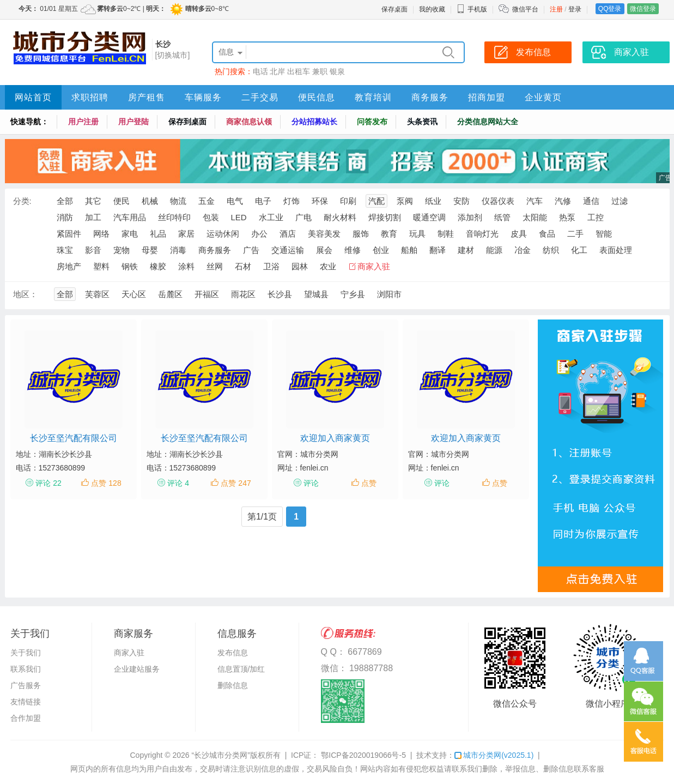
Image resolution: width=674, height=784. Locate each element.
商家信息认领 (249, 122)
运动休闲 (223, 234)
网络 (101, 234)
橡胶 (158, 266)
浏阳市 (389, 294)
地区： (25, 294)
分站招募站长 (314, 122)
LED (239, 217)
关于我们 (26, 653)
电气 (235, 201)
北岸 (277, 71)
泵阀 (405, 201)
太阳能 (535, 217)
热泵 (567, 217)
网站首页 (33, 97)
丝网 (215, 266)
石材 (243, 266)
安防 (462, 201)
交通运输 (288, 250)
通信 (591, 201)
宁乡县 (353, 294)
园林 (300, 266)
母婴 (150, 250)
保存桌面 (394, 9)
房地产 (69, 266)
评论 (311, 483)
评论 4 (178, 483)
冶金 (523, 250)
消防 (65, 217)
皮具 (519, 234)
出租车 (299, 71)
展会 (324, 250)
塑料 (101, 266)
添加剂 (470, 217)
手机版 (472, 9)
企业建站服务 (137, 669)
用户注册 (83, 122)
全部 (65, 201)
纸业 (433, 201)
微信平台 (525, 9)
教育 (389, 234)
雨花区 (243, 294)
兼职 (320, 71)
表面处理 (616, 250)
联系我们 (26, 669)
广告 (251, 250)
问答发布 (372, 122)
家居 (186, 234)
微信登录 (643, 9)
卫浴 (271, 266)
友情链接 (26, 702)
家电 (130, 234)
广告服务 (26, 685)
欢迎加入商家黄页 (335, 438)
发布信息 (233, 653)
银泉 (337, 71)
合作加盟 (26, 718)
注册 (556, 9)
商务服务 (430, 97)
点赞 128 (106, 483)
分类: (22, 201)
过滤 (620, 201)
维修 (353, 250)
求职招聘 (90, 97)
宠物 (122, 250)
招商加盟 (487, 97)
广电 (303, 217)
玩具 (417, 234)
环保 (320, 201)
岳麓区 (170, 294)
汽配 (377, 201)
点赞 (369, 483)
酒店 (288, 234)
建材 (466, 250)
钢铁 (130, 266)
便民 (122, 201)
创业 (381, 250)
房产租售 (147, 97)
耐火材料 (340, 217)
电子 (263, 201)
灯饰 (292, 201)
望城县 (316, 294)
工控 (596, 217)
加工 (93, 217)
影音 (93, 250)
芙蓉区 (97, 294)
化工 (579, 250)
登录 (575, 9)
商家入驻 (374, 266)
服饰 (361, 234)
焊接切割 (385, 217)
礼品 (158, 234)
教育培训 (373, 97)
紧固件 (69, 234)
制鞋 (446, 234)
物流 (178, 201)
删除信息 (233, 685)
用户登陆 (133, 122)
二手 (575, 234)
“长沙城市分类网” (221, 755)
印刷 (348, 201)
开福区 (207, 294)
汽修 (563, 201)
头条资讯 (422, 122)
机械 (150, 201)
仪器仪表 (498, 201)
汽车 (535, 201)
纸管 (502, 217)
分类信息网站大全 (488, 122)
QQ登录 (610, 9)
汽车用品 (130, 217)
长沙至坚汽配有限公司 (74, 438)
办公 (259, 234)
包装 (211, 217)
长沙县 (280, 294)
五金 (207, 201)
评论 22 (48, 483)
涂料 (186, 266)
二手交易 (260, 97)
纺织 (551, 250)
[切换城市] (173, 55)
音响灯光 (482, 234)
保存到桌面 (187, 122)
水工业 (271, 217)
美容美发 (324, 234)
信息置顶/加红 (241, 669)
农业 (328, 266)
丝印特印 (174, 217)
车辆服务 (203, 97)
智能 (604, 234)
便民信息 (317, 97)
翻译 (438, 250)
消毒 (178, 250)
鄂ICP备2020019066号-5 (362, 755)
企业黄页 (543, 97)
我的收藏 (432, 9)
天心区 (134, 294)
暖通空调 (429, 217)
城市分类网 (494, 755)
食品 (547, 234)
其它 (93, 201)
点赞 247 (236, 483)
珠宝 (65, 250)
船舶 (409, 250)
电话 (260, 71)
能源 (494, 250)
